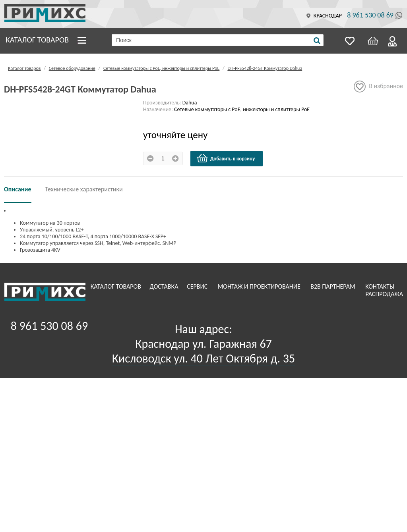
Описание (18, 189)
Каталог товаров (37, 40)
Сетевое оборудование (72, 68)
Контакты (381, 286)
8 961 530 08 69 (370, 15)
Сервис (198, 286)
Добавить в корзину (226, 158)
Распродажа (384, 294)
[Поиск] (317, 40)
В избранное (378, 87)
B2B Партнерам (333, 286)
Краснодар (323, 16)
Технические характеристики (84, 189)
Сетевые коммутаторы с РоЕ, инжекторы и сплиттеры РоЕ (161, 68)
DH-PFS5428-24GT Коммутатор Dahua (265, 68)
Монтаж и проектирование (260, 286)
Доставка (165, 286)
